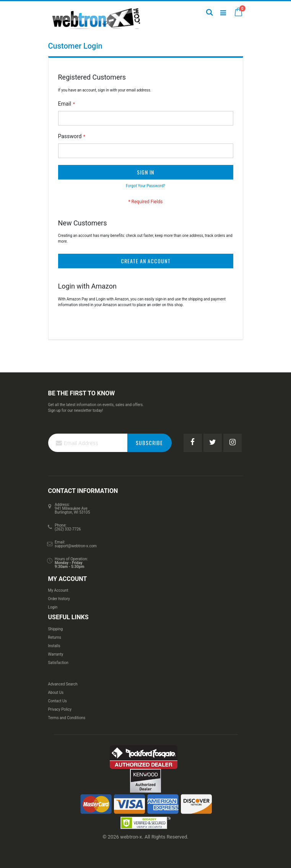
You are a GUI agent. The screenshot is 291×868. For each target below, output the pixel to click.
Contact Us (58, 701)
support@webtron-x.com (76, 546)
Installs (54, 646)
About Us (56, 693)
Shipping (56, 629)
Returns (55, 637)
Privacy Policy (60, 709)
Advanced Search (63, 684)
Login (53, 607)
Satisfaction (58, 663)
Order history (59, 599)
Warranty (56, 654)
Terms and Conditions (67, 718)
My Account (58, 590)
